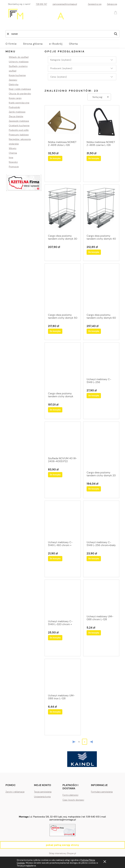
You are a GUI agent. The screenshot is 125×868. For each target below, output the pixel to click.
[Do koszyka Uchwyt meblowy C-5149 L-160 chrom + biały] (55, 559)
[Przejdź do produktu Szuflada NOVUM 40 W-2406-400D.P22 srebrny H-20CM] (63, 439)
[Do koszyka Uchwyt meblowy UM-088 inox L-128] (55, 712)
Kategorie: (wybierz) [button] (61, 60)
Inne (11, 157)
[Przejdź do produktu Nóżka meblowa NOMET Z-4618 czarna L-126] (101, 123)
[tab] (47, 761)
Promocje (14, 167)
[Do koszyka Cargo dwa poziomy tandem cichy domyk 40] (94, 252)
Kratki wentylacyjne (19, 103)
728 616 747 (41, 4)
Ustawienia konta (42, 797)
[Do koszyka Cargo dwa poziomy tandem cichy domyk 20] (94, 489)
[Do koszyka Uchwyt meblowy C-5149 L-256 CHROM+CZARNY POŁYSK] (94, 396)
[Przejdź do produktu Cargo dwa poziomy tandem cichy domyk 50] (63, 288)
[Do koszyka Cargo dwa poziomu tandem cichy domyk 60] (94, 331)
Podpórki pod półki (19, 130)
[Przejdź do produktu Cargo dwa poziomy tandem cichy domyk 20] (101, 446)
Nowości (13, 162)
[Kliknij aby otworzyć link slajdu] (24, 183)
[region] (24, 183)
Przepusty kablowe (19, 135)
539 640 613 (93, 817)
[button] (8, 34)
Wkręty (13, 148)
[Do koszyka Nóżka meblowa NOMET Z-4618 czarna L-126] (94, 158)
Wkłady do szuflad (19, 57)
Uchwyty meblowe (19, 62)
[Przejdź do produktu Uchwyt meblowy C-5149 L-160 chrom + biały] (63, 520)
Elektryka (14, 84)
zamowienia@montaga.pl (65, 4)
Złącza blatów (16, 116)
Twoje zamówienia (43, 792)
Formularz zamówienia (102, 792)
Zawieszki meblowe (19, 121)
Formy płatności (70, 795)
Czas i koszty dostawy (73, 800)
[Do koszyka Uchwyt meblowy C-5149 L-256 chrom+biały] (94, 559)
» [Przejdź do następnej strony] (91, 742)
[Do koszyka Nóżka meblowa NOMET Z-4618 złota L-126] (55, 158)
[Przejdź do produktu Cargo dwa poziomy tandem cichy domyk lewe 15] (63, 367)
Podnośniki (14, 107)
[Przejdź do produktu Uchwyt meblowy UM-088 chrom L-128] (101, 597)
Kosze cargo (15, 98)
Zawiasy (13, 80)
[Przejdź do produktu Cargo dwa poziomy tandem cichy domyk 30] (63, 209)
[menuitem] (14, 44)
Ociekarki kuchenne (19, 126)
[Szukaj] (116, 34)
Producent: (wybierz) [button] (61, 68)
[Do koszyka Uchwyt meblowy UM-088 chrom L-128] (94, 633)
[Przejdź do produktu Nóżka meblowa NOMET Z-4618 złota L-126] (63, 123)
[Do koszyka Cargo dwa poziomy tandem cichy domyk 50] (55, 331)
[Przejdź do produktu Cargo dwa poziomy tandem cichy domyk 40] (101, 209)
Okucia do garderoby (20, 94)
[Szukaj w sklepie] (60, 34)
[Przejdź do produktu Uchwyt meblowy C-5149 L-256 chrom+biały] (101, 520)
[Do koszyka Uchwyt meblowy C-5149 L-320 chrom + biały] (55, 638)
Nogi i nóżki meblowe (20, 89)
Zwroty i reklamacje (15, 792)
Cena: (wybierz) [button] (59, 77)
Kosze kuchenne (17, 75)
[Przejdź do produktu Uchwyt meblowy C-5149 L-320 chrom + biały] (63, 599)
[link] (82, 759)
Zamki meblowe (17, 112)
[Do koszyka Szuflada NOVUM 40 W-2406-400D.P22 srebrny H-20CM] (55, 475)
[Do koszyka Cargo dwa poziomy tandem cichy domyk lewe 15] (55, 410)
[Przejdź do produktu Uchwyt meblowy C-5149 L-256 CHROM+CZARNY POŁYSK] (101, 360)
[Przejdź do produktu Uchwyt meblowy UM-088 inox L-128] (63, 676)
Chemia (13, 153)
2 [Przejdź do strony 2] (85, 742)
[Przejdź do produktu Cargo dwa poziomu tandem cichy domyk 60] (101, 288)
